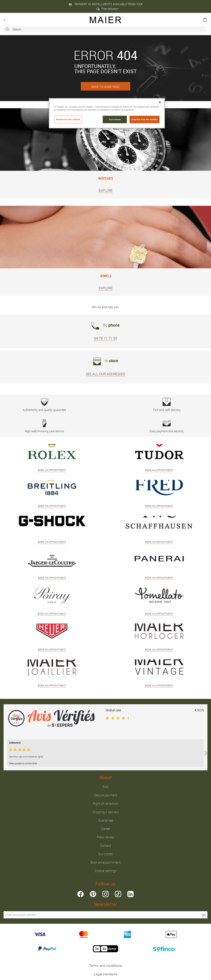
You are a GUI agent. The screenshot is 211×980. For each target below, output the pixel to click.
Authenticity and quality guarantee (44, 405)
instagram (105, 894)
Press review (105, 837)
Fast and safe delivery (167, 405)
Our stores (105, 854)
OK (204, 915)
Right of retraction (106, 804)
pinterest (93, 894)
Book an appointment (105, 862)
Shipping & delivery (106, 812)
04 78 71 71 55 (106, 338)
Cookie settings (105, 871)
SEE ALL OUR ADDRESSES (105, 374)
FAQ (106, 787)
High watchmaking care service (44, 426)
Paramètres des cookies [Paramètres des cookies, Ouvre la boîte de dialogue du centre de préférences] (68, 119)
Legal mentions (106, 974)
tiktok (118, 894)
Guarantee (105, 820)
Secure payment (106, 795)
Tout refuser (115, 119)
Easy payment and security (167, 426)
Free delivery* (107, 9)
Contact (105, 846)
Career (106, 829)
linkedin (131, 894)
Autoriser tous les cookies (145, 119)
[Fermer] (160, 102)
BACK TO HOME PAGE (105, 87)
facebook (80, 894)
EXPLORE (106, 191)
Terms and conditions (106, 966)
